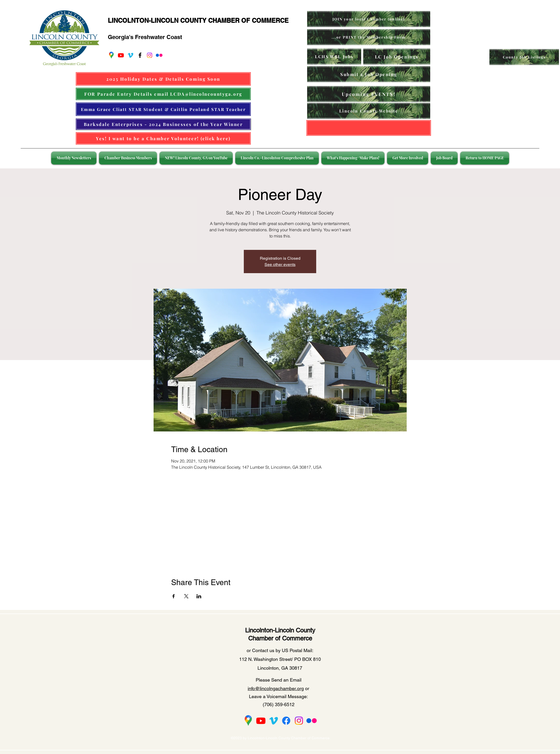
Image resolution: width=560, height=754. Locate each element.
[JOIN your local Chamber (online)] (369, 19)
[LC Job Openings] (397, 57)
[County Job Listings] (524, 57)
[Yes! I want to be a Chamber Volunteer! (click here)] (163, 138)
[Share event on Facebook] (174, 596)
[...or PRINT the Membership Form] (369, 37)
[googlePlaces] (111, 55)
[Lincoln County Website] (369, 111)
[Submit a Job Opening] (369, 74)
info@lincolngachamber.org (276, 688)
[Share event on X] (186, 596)
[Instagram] (150, 55)
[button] (74, 158)
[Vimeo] (130, 55)
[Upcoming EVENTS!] (369, 94)
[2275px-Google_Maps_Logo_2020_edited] (248, 721)
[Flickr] (159, 55)
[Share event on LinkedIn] (199, 596)
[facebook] (140, 55)
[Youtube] (121, 55)
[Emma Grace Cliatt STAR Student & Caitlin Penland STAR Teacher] (163, 109)
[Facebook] (286, 721)
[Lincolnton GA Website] (369, 128)
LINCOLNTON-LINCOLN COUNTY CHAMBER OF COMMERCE (198, 20)
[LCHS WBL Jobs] (334, 57)
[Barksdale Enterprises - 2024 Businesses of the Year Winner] (163, 124)
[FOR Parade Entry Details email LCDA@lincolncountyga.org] (163, 94)
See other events (280, 264)
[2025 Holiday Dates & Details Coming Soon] (163, 79)
